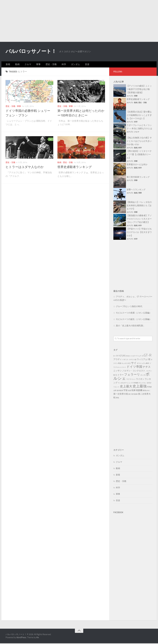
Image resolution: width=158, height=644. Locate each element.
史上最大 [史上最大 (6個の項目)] (126, 387)
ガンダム (69, 65)
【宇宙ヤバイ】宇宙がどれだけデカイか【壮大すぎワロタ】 (139, 233)
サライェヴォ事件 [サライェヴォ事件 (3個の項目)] (143, 364)
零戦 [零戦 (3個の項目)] (117, 398)
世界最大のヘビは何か (137, 165)
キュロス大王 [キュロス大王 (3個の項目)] (126, 364)
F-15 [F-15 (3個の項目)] (142, 357)
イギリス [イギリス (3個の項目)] (125, 360)
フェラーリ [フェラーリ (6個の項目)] (132, 375)
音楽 (80, 65)
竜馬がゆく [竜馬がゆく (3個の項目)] (147, 391)
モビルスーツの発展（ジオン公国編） (134, 313)
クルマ (26, 65)
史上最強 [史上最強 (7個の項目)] (140, 387)
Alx (38, 638)
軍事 (35, 65)
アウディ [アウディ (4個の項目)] (118, 360)
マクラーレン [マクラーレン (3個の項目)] (131, 380)
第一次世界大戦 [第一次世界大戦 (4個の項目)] (121, 395)
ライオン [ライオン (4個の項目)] (140, 380)
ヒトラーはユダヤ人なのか (25, 168)
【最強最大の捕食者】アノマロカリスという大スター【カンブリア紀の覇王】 (139, 220)
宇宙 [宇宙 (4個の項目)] (126, 391)
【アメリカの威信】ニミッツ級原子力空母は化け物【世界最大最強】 (139, 90)
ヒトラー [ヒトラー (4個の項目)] (120, 376)
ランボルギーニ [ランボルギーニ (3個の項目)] (123, 384)
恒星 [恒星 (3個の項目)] (130, 391)
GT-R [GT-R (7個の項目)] (148, 356)
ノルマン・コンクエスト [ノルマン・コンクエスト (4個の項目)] (134, 371)
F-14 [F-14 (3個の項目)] (138, 357)
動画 (16, 65)
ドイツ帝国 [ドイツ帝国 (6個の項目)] (134, 367)
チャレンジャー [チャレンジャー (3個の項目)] (121, 368)
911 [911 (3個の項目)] (115, 357)
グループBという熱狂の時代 (129, 307)
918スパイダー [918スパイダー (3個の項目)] (131, 357)
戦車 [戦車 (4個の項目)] (134, 391)
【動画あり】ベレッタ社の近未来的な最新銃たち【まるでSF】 (139, 206)
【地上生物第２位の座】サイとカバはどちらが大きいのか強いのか (139, 142)
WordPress (21, 638)
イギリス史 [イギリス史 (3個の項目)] (133, 360)
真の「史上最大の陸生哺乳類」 (131, 326)
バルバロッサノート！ (35, 52)
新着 (8, 65)
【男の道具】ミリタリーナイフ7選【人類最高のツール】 (139, 155)
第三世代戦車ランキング (138, 178)
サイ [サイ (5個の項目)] (134, 364)
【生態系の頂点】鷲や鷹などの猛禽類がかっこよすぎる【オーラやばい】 (139, 116)
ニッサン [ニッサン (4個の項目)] (118, 371)
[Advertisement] (79, 21)
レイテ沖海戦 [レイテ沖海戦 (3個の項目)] (134, 384)
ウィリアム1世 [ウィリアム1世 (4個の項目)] (144, 360)
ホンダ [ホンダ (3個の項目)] (143, 376)
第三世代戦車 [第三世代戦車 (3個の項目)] (133, 395)
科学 (58, 65)
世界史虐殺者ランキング (75, 168)
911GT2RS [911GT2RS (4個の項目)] (121, 356)
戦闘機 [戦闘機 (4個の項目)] (139, 391)
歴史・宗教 (47, 65)
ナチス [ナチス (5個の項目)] (147, 368)
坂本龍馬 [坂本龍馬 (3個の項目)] (120, 391)
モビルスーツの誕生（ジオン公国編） (134, 320)
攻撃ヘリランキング (136, 190)
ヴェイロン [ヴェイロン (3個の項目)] (143, 384)
